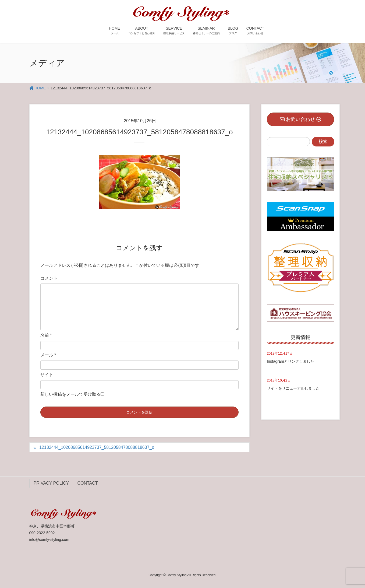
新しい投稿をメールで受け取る (70, 394)
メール (48, 355)
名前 (46, 335)
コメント (49, 278)
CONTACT (87, 483)
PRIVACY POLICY (51, 483)
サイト (47, 375)
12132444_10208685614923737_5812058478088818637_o (97, 447)
